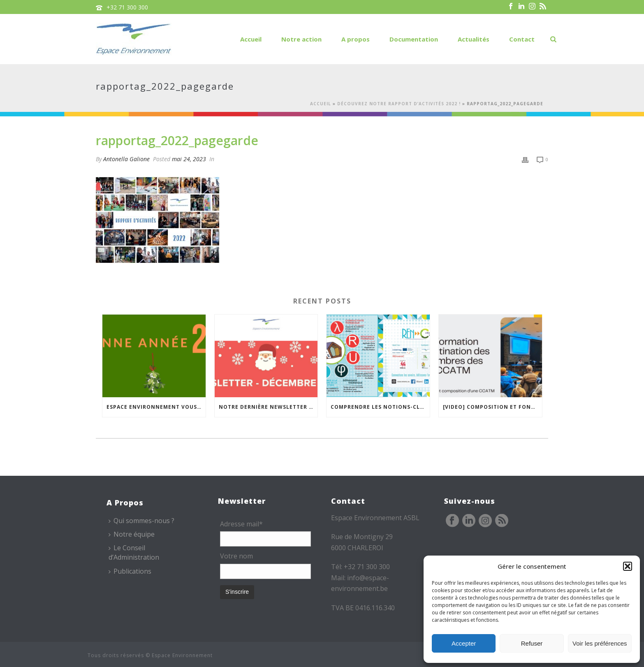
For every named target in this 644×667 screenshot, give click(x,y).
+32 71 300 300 (127, 7)
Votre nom (236, 556)
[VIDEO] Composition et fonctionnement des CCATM (492, 407)
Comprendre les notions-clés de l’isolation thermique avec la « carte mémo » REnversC (380, 407)
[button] (628, 566)
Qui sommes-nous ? (141, 521)
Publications (130, 571)
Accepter (464, 643)
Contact (522, 39)
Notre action (301, 39)
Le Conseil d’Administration (134, 552)
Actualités (474, 39)
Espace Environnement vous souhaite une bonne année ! (156, 407)
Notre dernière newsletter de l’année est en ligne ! (268, 407)
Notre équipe (132, 534)
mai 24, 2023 (189, 159)
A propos (356, 39)
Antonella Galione (126, 159)
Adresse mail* (241, 524)
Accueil (251, 39)
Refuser (532, 643)
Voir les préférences (600, 643)
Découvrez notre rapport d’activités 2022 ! (399, 104)
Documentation (414, 39)
